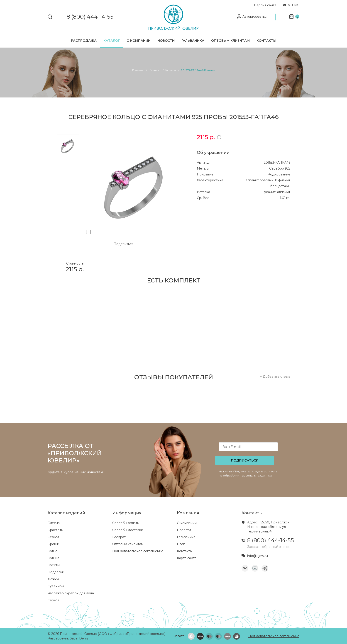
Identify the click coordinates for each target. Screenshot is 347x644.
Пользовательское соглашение (138, 551)
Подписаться (245, 460)
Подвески (56, 572)
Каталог (112, 41)
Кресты (54, 565)
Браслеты (56, 530)
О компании (139, 41)
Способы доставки (128, 530)
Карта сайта (187, 558)
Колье (53, 551)
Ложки (53, 579)
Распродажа (84, 41)
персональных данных (256, 475)
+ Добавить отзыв (275, 377)
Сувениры (56, 586)
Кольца (53, 558)
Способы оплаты (126, 523)
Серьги (53, 537)
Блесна (54, 523)
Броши (53, 544)
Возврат (119, 537)
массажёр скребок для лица (71, 593)
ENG (296, 5)
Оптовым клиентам (230, 41)
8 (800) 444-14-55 (90, 17)
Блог (181, 544)
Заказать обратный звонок (269, 547)
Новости (166, 41)
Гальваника (193, 41)
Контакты (266, 41)
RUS (286, 5)
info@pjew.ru (258, 556)
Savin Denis (79, 638)
